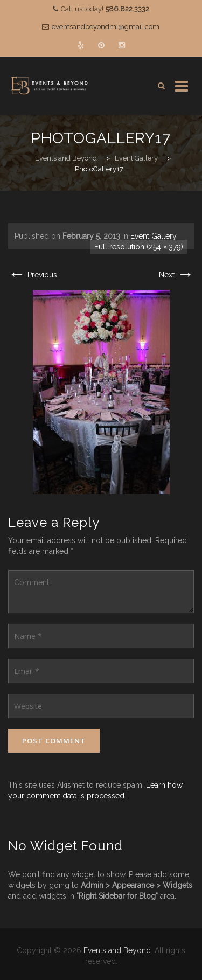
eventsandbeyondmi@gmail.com (106, 27)
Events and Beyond (117, 950)
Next (176, 275)
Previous (33, 275)
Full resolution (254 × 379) (139, 247)
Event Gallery (154, 236)
